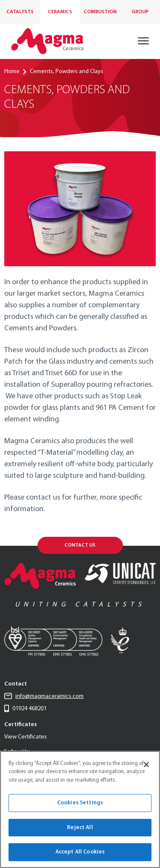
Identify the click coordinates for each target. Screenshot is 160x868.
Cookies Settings (80, 803)
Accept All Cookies (80, 852)
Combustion (100, 12)
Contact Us (80, 545)
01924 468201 (25, 709)
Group (140, 12)
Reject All (80, 828)
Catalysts (20, 12)
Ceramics (60, 12)
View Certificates (26, 737)
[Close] (146, 765)
